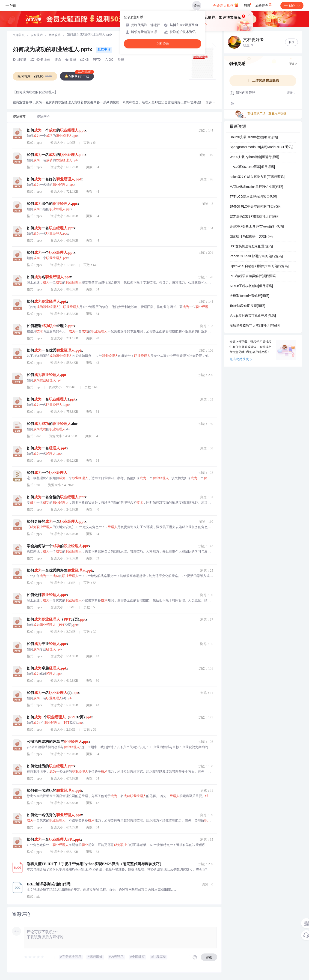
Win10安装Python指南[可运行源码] (254, 157)
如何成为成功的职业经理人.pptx (53, 50)
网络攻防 (55, 35)
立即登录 (163, 44)
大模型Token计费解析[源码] (249, 296)
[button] (211, 103)
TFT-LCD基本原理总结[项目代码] (253, 197)
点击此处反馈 (241, 359)
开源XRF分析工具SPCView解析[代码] (257, 227)
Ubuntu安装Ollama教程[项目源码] (254, 137)
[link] (19, 35)
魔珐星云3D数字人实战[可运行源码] (255, 326)
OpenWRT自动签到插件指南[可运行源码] (259, 266)
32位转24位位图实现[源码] (247, 306)
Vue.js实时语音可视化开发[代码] (253, 316)
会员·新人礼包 (226, 5)
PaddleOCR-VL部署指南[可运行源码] (256, 257)
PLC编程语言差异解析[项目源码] (253, 276)
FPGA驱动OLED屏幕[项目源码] (252, 167)
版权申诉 (104, 50)
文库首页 (19, 35)
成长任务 (264, 5)
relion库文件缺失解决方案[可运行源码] (257, 177)
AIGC (109, 60)
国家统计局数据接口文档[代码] (252, 237)
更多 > (293, 64)
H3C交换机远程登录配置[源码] (251, 247)
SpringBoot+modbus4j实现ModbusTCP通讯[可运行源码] (263, 147)
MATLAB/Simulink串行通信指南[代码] (256, 187)
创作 (292, 6)
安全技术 (37, 35)
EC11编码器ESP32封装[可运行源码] (254, 217)
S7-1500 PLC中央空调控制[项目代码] (255, 207)
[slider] (34, 957)
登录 (197, 6)
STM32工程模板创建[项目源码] (251, 286)
